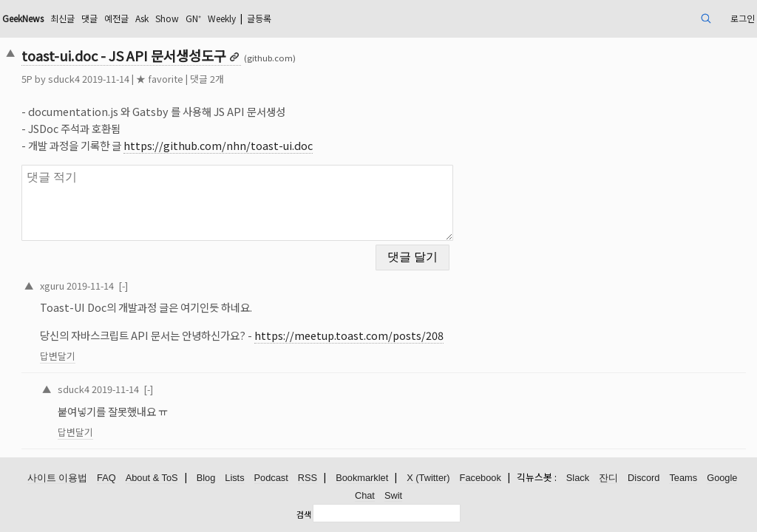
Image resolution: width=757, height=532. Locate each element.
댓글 (183, 18)
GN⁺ (303, 18)
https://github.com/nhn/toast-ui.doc (290, 145)
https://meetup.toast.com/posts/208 (421, 326)
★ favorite (231, 79)
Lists (234, 476)
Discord (644, 476)
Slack (578, 476)
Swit (393, 493)
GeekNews (104, 18)
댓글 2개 (279, 79)
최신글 (152, 18)
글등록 (383, 18)
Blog (206, 476)
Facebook (481, 476)
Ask (243, 18)
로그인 (665, 18)
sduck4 (136, 79)
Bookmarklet (362, 476)
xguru (124, 276)
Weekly (338, 18)
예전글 (213, 18)
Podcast (271, 476)
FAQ (106, 476)
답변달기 (129, 347)
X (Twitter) (428, 476)
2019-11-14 (162, 276)
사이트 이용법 (58, 476)
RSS (308, 476)
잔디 (608, 476)
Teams (683, 476)
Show (273, 18)
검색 (304, 512)
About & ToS (152, 476)
